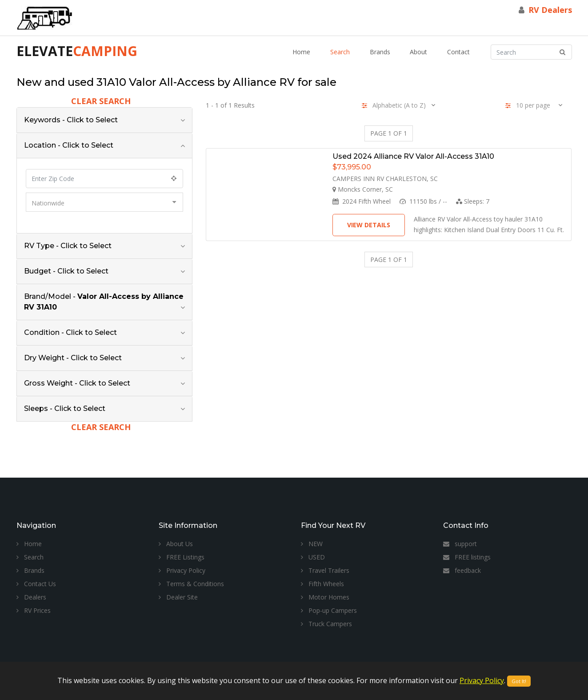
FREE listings (467, 557)
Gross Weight (77, 383)
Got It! (519, 681)
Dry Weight (73, 358)
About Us (176, 544)
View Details (369, 225)
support (460, 544)
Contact (458, 52)
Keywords (71, 120)
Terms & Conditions (191, 584)
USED (313, 557)
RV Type (68, 246)
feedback (462, 570)
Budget (66, 271)
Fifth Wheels (322, 584)
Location (69, 145)
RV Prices (34, 610)
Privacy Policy (182, 570)
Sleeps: (473, 201)
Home (301, 52)
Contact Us (36, 584)
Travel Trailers (325, 570)
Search (340, 52)
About (418, 52)
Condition (70, 332)
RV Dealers (550, 10)
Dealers (31, 597)
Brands (380, 52)
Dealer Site (178, 597)
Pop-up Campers (329, 610)
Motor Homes (325, 597)
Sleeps (65, 408)
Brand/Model (104, 302)
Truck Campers (326, 624)
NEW (312, 544)
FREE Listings (182, 557)
